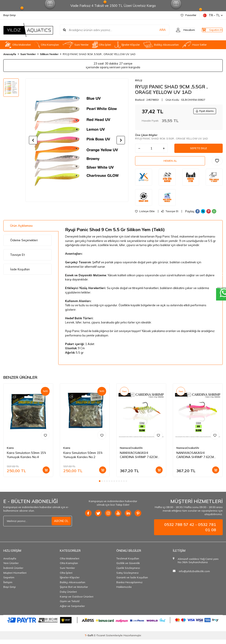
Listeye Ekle (145, 216)
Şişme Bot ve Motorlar (74, 591)
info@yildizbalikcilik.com (194, 576)
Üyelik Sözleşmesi (128, 572)
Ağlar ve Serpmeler (72, 610)
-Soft (89, 640)
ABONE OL (61, 525)
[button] (33, 140)
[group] (77, 140)
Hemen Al (170, 164)
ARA (154, 30)
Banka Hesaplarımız (129, 587)
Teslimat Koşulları (128, 563)
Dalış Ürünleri (68, 596)
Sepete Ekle (199, 150)
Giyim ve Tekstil (70, 606)
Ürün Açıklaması (21, 230)
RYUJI (139, 80)
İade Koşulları (20, 274)
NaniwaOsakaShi (131, 452)
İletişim (8, 587)
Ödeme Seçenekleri (24, 245)
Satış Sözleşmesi (127, 577)
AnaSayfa (10, 563)
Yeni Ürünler (11, 568)
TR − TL (213, 15)
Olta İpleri (102, 45)
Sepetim (9, 582)
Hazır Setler (194, 45)
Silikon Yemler (49, 54)
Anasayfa (10, 54)
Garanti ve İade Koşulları (132, 582)
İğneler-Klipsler (127, 45)
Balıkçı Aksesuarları (161, 45)
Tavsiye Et (170, 216)
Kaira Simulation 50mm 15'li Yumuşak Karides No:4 (26, 459)
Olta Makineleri (18, 45)
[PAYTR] (113, 624)
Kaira (10, 452)
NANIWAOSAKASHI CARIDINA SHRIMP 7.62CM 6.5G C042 (139, 460)
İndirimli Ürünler (13, 572)
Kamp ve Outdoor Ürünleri (77, 601)
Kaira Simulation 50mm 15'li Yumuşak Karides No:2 (83, 459)
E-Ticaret (100, 640)
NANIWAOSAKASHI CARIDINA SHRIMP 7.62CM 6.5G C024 (195, 460)
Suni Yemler (75, 45)
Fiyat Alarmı (203, 112)
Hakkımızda (124, 591)
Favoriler (188, 15)
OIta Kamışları (47, 45)
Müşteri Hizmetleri (15, 577)
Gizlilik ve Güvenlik (128, 568)
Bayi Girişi (9, 15)
